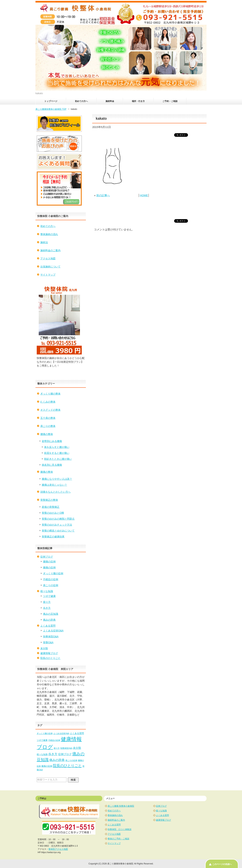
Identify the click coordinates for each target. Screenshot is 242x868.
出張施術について (50, 267)
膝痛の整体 (47, 472)
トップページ (51, 101)
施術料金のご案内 (50, 250)
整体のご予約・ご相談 (118, 839)
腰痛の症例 (49, 562)
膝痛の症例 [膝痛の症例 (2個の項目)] (47, 766)
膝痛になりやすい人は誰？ (57, 479)
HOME (144, 195)
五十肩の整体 (48, 418)
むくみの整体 (48, 402)
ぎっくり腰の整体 (50, 394)
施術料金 (110, 101)
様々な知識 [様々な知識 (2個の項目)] (42, 754)
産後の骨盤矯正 (51, 507)
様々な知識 (47, 591)
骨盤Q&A (48, 642)
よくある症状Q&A (53, 631)
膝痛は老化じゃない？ (54, 485)
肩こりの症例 (51, 585)
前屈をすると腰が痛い (57, 453)
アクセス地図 (48, 258)
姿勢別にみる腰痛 (52, 441)
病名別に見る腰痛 (52, 465)
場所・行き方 (138, 101)
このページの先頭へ (222, 864)
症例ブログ (47, 557)
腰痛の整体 (47, 434)
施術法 (44, 242)
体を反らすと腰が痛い (57, 447)
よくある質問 (48, 626)
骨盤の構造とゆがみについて (58, 531)
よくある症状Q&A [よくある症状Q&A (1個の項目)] (61, 733)
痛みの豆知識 (51, 614)
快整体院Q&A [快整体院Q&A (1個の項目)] (66, 748)
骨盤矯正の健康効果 (53, 537)
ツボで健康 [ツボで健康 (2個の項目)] (42, 740)
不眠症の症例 (51, 579)
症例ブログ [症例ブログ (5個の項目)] (65, 754)
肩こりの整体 (48, 426)
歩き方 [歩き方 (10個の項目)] (53, 754)
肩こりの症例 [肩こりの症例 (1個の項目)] (71, 760)
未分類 (44, 648)
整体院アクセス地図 (58, 849)
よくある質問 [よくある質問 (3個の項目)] (77, 733)
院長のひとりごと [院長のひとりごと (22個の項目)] (67, 766)
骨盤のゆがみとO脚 (53, 513)
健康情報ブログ (49, 653)
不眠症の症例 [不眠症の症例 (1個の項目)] (54, 740)
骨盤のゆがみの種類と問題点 (58, 519)
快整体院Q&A (51, 636)
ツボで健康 (49, 596)
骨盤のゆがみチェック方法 (57, 525)
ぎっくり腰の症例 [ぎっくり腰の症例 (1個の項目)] (45, 733)
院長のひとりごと (50, 658)
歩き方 (47, 608)
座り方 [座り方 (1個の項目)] (57, 748)
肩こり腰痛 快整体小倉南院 (121, 806)
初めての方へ (81, 101)
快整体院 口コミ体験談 (120, 829)
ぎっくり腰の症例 (53, 573)
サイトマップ (48, 275)
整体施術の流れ (49, 234)
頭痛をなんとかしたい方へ (55, 492)
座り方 (47, 602)
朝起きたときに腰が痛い (58, 459)
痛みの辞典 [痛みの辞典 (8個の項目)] (57, 760)
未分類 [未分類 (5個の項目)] (77, 748)
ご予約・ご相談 (170, 101)
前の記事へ (103, 195)
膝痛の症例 (49, 567)
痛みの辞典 (49, 620)
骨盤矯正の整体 (49, 500)
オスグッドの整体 (50, 410)
